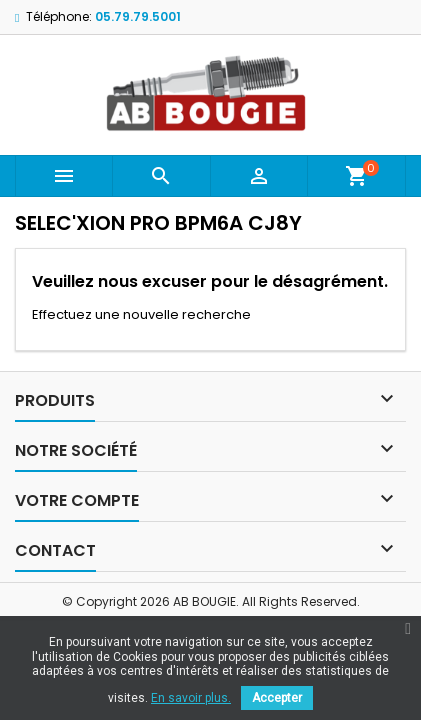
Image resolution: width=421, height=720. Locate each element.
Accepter (277, 698)
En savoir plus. (191, 698)
